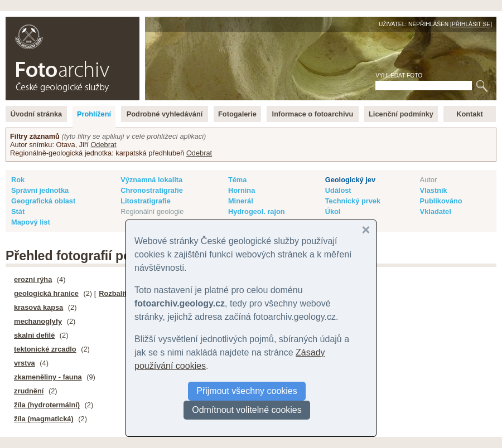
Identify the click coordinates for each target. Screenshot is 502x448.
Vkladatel (436, 211)
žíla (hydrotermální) (47, 405)
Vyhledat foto (399, 76)
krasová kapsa (38, 307)
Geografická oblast (43, 201)
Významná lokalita (151, 180)
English (126, 23)
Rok (18, 180)
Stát (18, 211)
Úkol (333, 211)
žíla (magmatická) (44, 419)
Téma (237, 180)
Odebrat (103, 145)
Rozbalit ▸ (115, 293)
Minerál (241, 201)
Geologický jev (350, 180)
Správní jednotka (40, 190)
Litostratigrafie (146, 201)
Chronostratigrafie (152, 190)
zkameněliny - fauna (48, 377)
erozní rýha (33, 279)
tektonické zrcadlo (45, 349)
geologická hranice (46, 293)
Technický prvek (353, 201)
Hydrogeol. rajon (257, 211)
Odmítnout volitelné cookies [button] (247, 410)
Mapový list (31, 222)
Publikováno (441, 201)
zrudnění (29, 391)
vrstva (25, 363)
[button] (366, 230)
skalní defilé (34, 335)
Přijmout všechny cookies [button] (247, 391)
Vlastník (434, 190)
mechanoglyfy (38, 321)
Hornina (242, 190)
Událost (338, 190)
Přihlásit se (471, 24)
